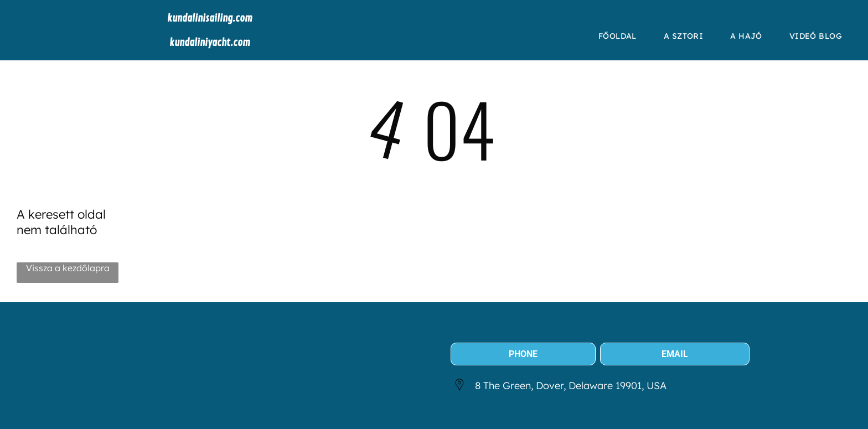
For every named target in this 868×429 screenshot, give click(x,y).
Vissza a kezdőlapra (68, 268)
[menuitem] (622, 36)
